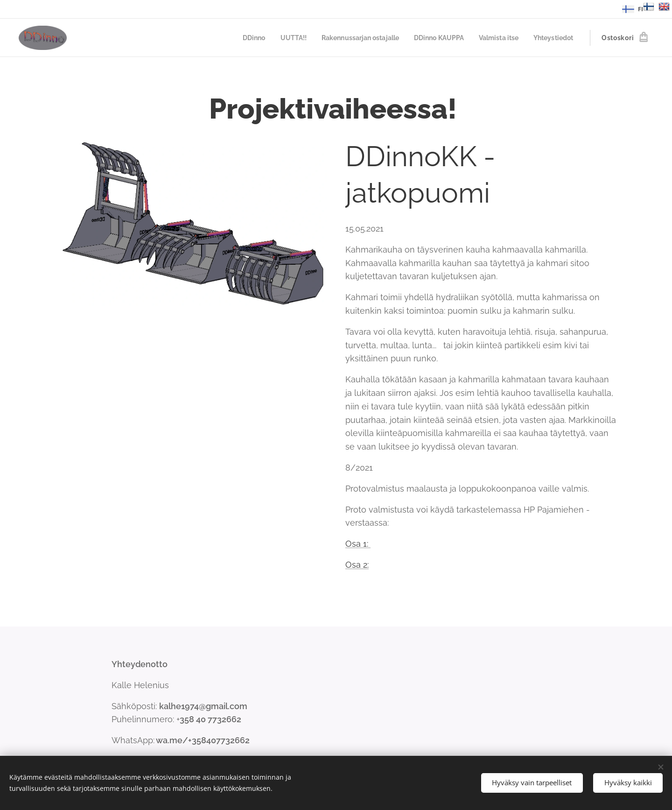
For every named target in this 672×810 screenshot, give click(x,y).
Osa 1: (358, 544)
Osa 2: (357, 565)
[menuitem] (235, 38)
